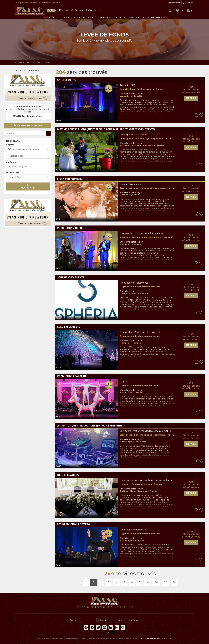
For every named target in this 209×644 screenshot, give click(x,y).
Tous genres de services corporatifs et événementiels (38, 3)
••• (148, 582)
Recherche (28, 186)
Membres (188, 3)
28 (156, 582)
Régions (63, 10)
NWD (170, 639)
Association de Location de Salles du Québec (30, 11)
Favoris (104, 620)
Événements (93, 10)
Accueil (74, 620)
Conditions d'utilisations (150, 639)
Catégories (77, 10)
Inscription (175, 3)
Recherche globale (28, 125)
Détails (191, 98)
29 (166, 582)
